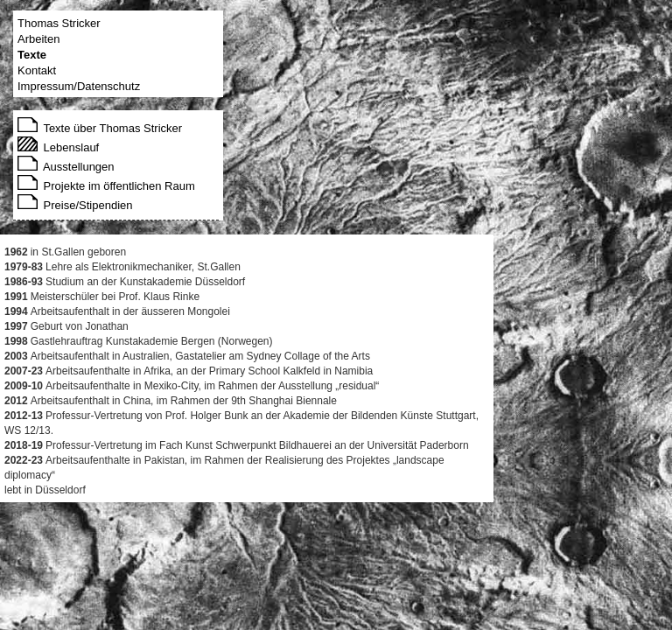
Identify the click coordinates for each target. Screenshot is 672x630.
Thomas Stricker (59, 23)
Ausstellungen (66, 167)
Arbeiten (38, 39)
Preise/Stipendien (75, 205)
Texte (32, 55)
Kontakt (37, 70)
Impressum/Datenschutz (79, 86)
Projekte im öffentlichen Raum (106, 186)
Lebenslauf (58, 147)
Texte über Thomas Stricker (100, 128)
